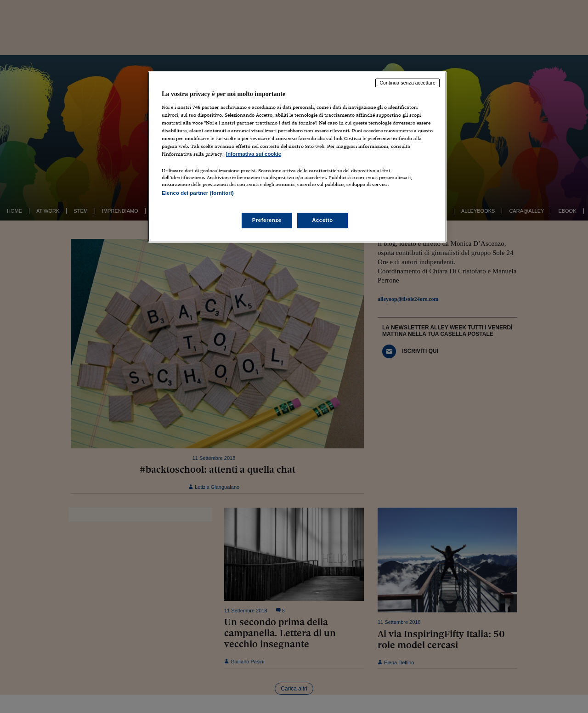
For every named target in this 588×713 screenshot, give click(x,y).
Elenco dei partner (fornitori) (198, 193)
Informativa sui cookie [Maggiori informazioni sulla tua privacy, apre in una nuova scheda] (254, 154)
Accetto (322, 220)
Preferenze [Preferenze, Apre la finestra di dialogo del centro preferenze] (267, 220)
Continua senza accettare (407, 83)
